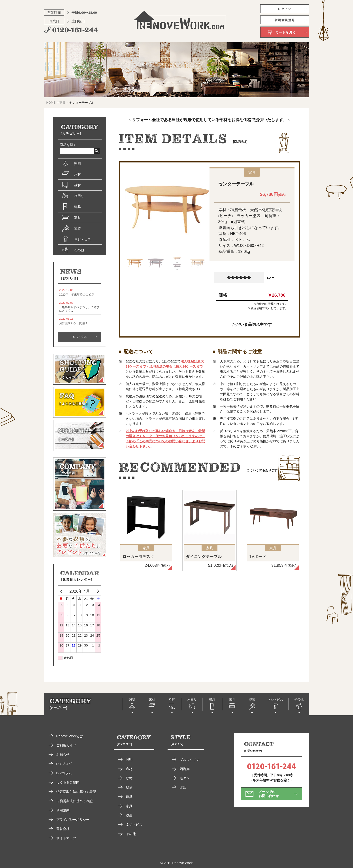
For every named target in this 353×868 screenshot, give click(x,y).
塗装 (129, 815)
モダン (185, 778)
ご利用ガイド (66, 745)
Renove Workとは (70, 736)
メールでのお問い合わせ (269, 794)
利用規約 (63, 810)
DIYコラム (64, 773)
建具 (129, 797)
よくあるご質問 (68, 782)
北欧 (183, 787)
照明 (129, 760)
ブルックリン (190, 760)
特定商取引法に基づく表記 (76, 792)
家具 (62, 103)
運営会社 (63, 829)
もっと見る (80, 337)
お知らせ (63, 754)
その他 (131, 834)
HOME (51, 103)
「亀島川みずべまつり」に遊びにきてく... (80, 307)
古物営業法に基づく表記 (75, 801)
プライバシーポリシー (73, 819)
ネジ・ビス (134, 825)
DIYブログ (64, 764)
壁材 (129, 778)
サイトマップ (66, 838)
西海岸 (185, 769)
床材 (129, 769)
